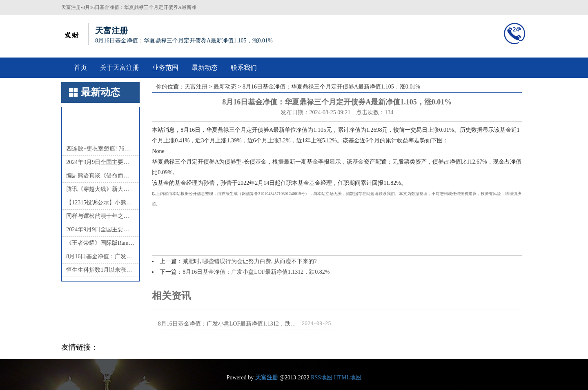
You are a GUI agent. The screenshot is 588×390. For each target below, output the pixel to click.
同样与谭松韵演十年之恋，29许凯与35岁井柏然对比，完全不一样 (100, 216)
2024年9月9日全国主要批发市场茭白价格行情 (100, 162)
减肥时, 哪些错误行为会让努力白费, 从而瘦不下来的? (249, 261)
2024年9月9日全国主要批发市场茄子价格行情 (100, 229)
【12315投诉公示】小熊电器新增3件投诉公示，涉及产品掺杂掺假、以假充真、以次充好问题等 (100, 203)
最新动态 (205, 68)
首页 (80, 68)
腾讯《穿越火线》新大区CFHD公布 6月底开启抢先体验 (100, 189)
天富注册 (196, 87)
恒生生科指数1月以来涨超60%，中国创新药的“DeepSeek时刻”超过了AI (100, 270)
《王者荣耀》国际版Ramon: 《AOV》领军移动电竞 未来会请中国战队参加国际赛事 (100, 243)
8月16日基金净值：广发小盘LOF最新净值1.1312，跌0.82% (100, 256)
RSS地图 (322, 378)
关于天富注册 (120, 68)
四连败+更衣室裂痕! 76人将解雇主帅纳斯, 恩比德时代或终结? (100, 149)
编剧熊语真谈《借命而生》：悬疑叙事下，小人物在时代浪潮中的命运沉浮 (100, 176)
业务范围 (165, 68)
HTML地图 (348, 378)
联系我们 (244, 68)
